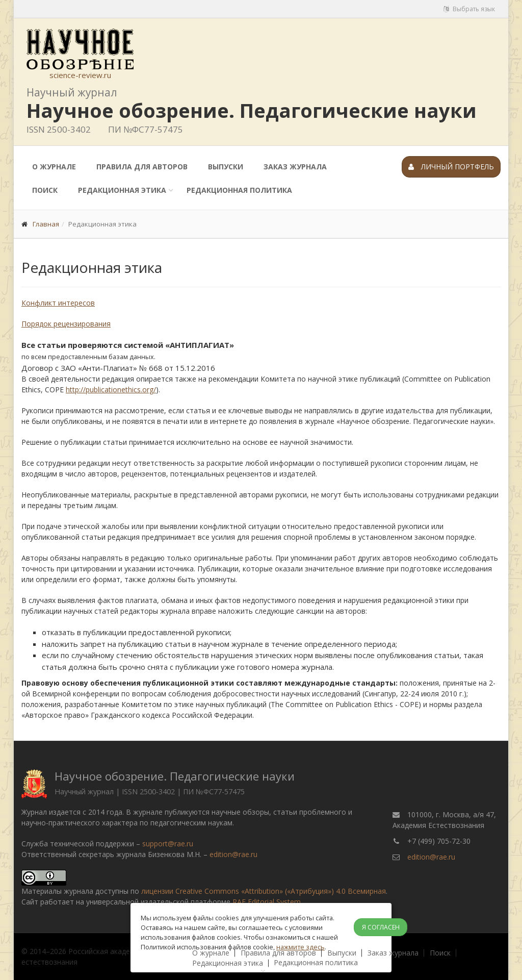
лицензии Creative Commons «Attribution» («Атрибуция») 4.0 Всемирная (264, 891)
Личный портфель (451, 167)
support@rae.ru (168, 844)
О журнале (54, 167)
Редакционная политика (239, 190)
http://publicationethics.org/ (111, 390)
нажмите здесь (301, 947)
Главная (46, 224)
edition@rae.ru (233, 854)
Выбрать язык (469, 9)
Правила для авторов (142, 167)
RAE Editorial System (267, 902)
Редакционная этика (122, 190)
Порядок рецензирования (66, 324)
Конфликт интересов (58, 303)
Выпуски (226, 167)
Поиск (45, 190)
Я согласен (381, 927)
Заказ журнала (295, 167)
